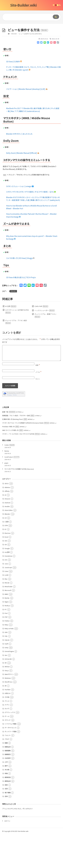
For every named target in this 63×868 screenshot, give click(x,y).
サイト (38, 412)
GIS (6, 574)
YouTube (8, 723)
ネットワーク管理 (11, 765)
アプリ (7, 738)
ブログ (7, 772)
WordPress (9, 715)
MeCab (7, 616)
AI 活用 (11, 340)
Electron (8, 567)
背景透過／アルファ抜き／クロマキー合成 (18, 449)
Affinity (7, 525)
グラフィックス (10, 746)
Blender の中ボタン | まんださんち (19, 167)
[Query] (26, 17)
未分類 (7, 803)
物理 (6, 807)
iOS (6, 593)
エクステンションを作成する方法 (17, 345)
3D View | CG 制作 (14, 95)
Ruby (6, 658)
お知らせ (8, 727)
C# (6, 551)
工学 (6, 795)
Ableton (7, 521)
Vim (6, 689)
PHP (6, 650)
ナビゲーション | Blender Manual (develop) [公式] (27, 122)
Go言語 (7, 586)
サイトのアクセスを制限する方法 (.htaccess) (19, 502)
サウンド (8, 753)
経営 (6, 818)
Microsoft (8, 624)
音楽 (6, 830)
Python (7, 654)
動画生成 (8, 780)
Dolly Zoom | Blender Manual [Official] (23, 186)
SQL (6, 669)
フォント (8, 769)
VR (6, 696)
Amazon (7, 532)
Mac (6, 612)
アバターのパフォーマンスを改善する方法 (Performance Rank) (26, 456)
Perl (6, 647)
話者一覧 (9, 445)
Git (6, 578)
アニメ (7, 734)
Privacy (9, 428)
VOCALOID (8, 692)
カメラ (7, 742)
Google (7, 582)
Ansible (7, 540)
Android (7, 536)
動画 (6, 776)
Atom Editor (9, 544)
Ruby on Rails (9, 662)
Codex (10, 478)
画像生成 (8, 814)
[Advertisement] (31, 40)
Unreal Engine (9, 685)
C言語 (7, 555)
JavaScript (8, 601)
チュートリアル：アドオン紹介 (16, 355)
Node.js (7, 639)
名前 (38, 399)
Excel (7, 570)
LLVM (6, 608)
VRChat (7, 700)
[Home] (9, 67)
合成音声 (8, 792)
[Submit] (56, 17)
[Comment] (31, 386)
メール (38, 405)
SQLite (7, 673)
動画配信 (8, 788)
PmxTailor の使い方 (11, 460)
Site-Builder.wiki (23, 5)
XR (6, 719)
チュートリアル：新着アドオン (45, 349)
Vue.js (7, 704)
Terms (15, 428)
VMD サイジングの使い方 (13, 464)
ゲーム (7, 750)
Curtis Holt (41, 340)
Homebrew (9, 589)
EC (6, 563)
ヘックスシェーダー (45, 344)
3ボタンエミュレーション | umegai (20, 220)
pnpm (6, 496)
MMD (6, 628)
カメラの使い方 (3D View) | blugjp (20, 291)
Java (6, 597)
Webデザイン (9, 708)
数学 (6, 799)
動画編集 (8, 784)
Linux (6, 605)
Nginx (7, 635)
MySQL (7, 631)
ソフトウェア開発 (11, 757)
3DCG (7, 517)
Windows (8, 711)
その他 (7, 730)
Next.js (7, 484)
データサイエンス (11, 761)
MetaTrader (9, 620)
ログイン (7, 854)
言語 (6, 822)
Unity (7, 681)
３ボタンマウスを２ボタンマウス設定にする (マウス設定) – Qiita (31, 225)
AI (5, 528)
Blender (14, 67)
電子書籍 (8, 826)
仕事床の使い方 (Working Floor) (15, 453)
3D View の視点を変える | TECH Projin (21, 311)
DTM (6, 559)
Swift (7, 677)
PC (6, 643)
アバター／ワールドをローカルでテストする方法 (21, 467)
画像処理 (8, 811)
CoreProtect (12, 490)
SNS (6, 666)
